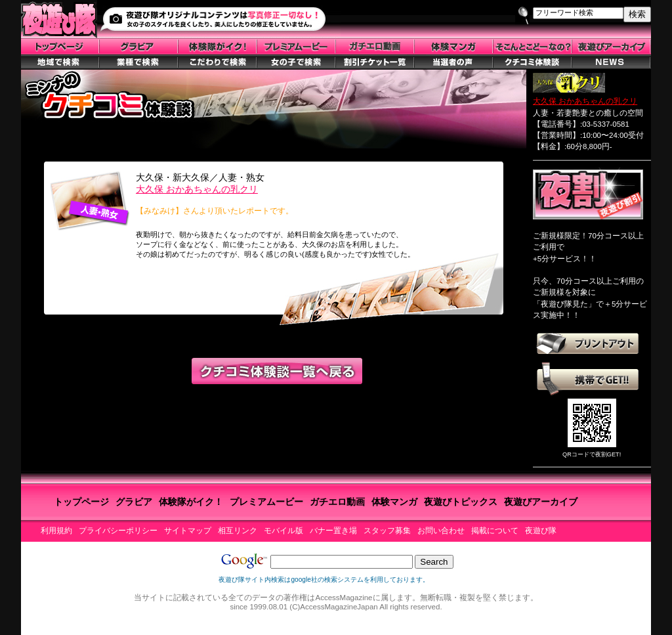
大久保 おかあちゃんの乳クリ (197, 189)
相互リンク (238, 531)
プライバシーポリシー (118, 531)
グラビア (134, 502)
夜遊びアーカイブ (541, 502)
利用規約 (56, 531)
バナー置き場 (333, 531)
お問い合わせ (441, 531)
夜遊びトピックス (461, 502)
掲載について (495, 531)
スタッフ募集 (387, 531)
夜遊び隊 (541, 531)
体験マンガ (394, 502)
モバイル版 (283, 531)
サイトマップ (188, 531)
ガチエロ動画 (337, 502)
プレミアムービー (266, 502)
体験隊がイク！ (191, 502)
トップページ (81, 502)
